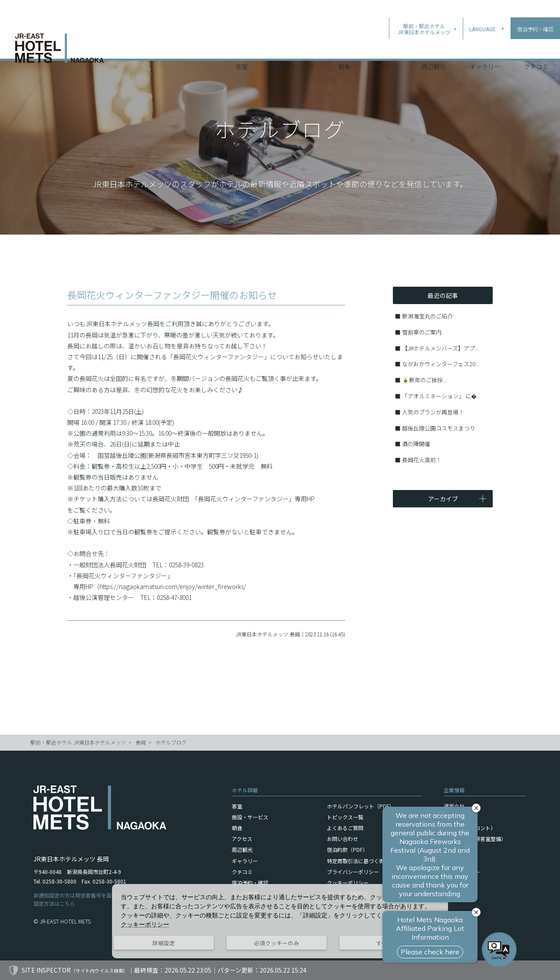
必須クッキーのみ (277, 943)
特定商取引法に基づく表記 (358, 861)
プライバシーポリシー (353, 872)
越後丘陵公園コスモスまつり (439, 428)
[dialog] (280, 921)
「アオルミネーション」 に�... (441, 396)
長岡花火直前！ (422, 460)
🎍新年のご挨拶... (424, 380)
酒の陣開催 (416, 444)
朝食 (344, 47)
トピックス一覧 (345, 817)
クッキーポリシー (348, 882)
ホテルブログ (171, 742)
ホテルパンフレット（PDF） (361, 806)
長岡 (141, 742)
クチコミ (536, 47)
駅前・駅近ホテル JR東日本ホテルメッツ (78, 742)
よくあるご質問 (345, 828)
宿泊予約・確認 (250, 882)
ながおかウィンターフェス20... (441, 364)
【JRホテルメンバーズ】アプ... (440, 348)
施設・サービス (293, 47)
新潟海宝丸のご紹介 (427, 316)
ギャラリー (485, 47)
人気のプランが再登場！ (433, 412)
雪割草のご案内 (422, 332)
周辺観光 (434, 47)
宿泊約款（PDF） (347, 849)
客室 (242, 47)
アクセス (386, 47)
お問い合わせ (343, 839)
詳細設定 (164, 943)
